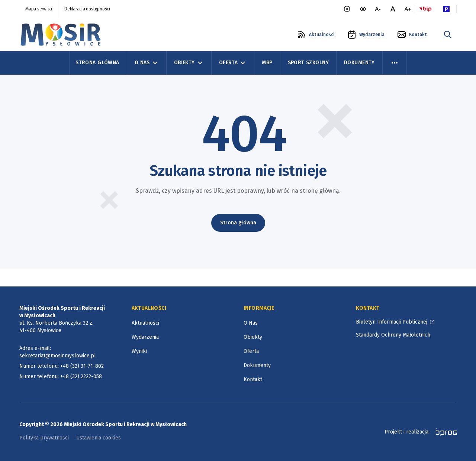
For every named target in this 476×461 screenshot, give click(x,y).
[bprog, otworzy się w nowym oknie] (444, 432)
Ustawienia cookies (99, 438)
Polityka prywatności (44, 438)
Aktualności (145, 323)
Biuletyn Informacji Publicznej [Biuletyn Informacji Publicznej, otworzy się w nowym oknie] (392, 322)
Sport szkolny (308, 63)
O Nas (251, 323)
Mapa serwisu (39, 9)
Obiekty (253, 337)
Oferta (251, 351)
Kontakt (253, 379)
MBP (267, 63)
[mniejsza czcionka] (378, 9)
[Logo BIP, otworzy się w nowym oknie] (425, 9)
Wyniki (139, 351)
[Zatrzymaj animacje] (347, 9)
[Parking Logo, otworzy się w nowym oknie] (446, 9)
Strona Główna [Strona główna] (97, 63)
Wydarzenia (145, 337)
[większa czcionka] (408, 9)
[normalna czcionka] (393, 9)
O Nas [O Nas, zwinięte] (147, 63)
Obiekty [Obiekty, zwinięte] (189, 63)
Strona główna (238, 223)
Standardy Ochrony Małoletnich (393, 335)
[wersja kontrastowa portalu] (363, 9)
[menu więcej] (395, 63)
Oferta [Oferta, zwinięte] (233, 63)
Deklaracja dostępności (87, 9)
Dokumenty (359, 63)
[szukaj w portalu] (448, 35)
